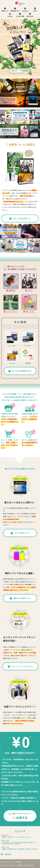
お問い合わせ (30, 15)
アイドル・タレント (12, 311)
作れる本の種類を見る (22, 371)
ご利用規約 (18, 862)
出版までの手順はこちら (22, 598)
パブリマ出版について (22, 533)
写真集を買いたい (15, 10)
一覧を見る (7, 854)
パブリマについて (7, 862)
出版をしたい (5, 10)
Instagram (25, 10)
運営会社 (20, 865)
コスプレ (30, 290)
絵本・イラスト (30, 311)
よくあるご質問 (20, 15)
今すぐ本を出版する (22, 218)
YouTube (10, 15)
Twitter (35, 10)
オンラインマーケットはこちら (22, 666)
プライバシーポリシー (9, 865)
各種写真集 (12, 290)
